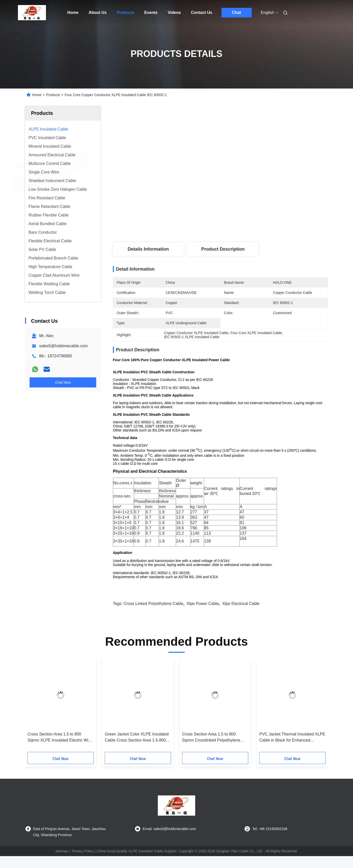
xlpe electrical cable (241, 604)
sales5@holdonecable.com (63, 346)
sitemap (61, 851)
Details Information (148, 249)
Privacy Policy (83, 851)
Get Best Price (252, 224)
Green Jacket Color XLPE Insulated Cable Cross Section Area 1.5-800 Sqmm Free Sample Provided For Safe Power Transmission (137, 738)
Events (151, 13)
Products (125, 13)
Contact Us (201, 13)
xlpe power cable (203, 604)
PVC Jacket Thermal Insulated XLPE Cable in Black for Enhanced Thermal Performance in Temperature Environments (292, 738)
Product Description (223, 249)
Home (73, 13)
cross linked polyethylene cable (154, 604)
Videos (174, 13)
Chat (237, 13)
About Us (98, 13)
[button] (35, 707)
